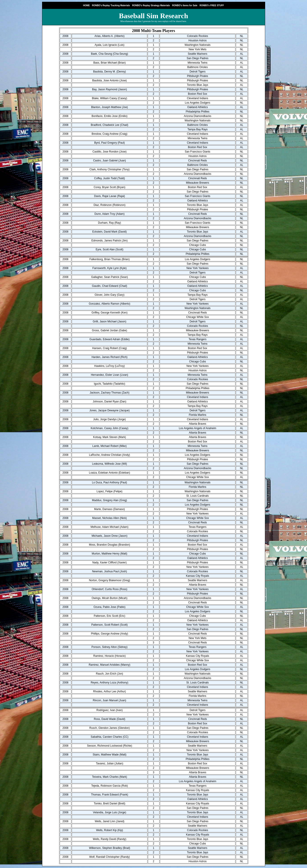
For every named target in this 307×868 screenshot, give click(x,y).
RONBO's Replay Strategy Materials (151, 5)
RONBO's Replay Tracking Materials (111, 5)
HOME (86, 5)
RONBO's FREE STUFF (212, 5)
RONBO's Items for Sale (185, 5)
